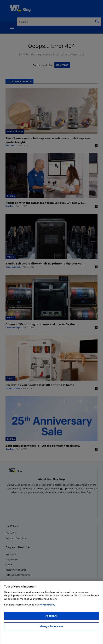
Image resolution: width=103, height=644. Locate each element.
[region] (51, 612)
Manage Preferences (51, 626)
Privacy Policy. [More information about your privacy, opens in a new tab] (47, 605)
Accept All (51, 616)
